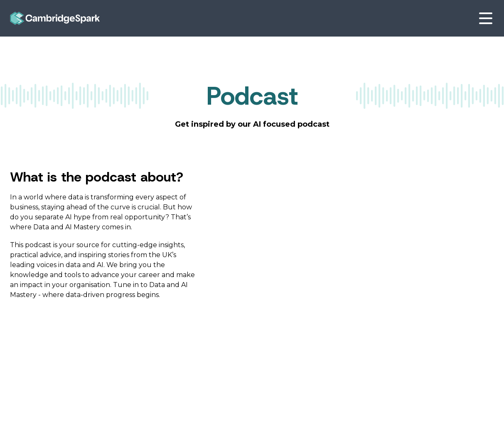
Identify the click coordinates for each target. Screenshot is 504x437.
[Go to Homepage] (55, 18)
